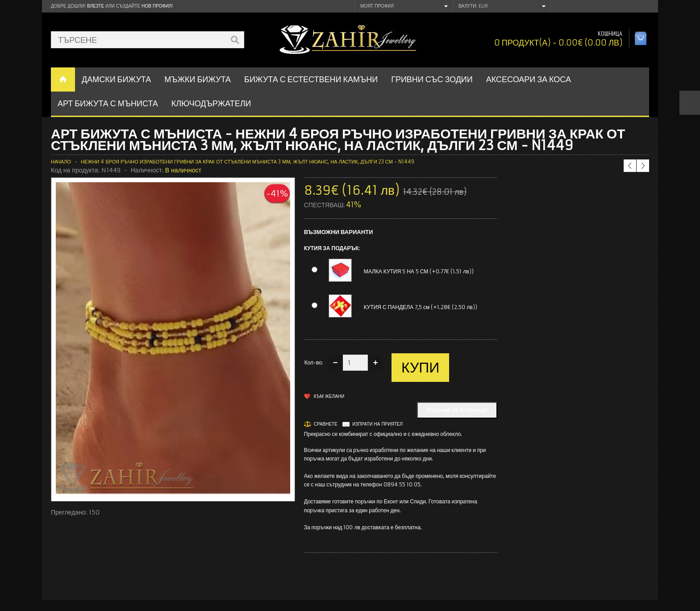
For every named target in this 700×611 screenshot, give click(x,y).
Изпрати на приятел (377, 424)
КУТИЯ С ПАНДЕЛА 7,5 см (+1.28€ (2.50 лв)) (421, 307)
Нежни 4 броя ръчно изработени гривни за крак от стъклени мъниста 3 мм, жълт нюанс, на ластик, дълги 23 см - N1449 (248, 162)
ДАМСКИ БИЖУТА (116, 79)
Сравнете (326, 424)
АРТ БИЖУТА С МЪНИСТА (108, 103)
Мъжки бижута (198, 79)
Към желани (329, 396)
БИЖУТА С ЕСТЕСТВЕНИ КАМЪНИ (311, 79)
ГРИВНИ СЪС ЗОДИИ (432, 79)
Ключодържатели (211, 103)
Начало (61, 162)
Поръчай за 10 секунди (457, 410)
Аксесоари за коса (529, 79)
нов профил (156, 6)
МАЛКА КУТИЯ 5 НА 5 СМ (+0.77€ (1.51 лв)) (419, 271)
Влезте (96, 6)
